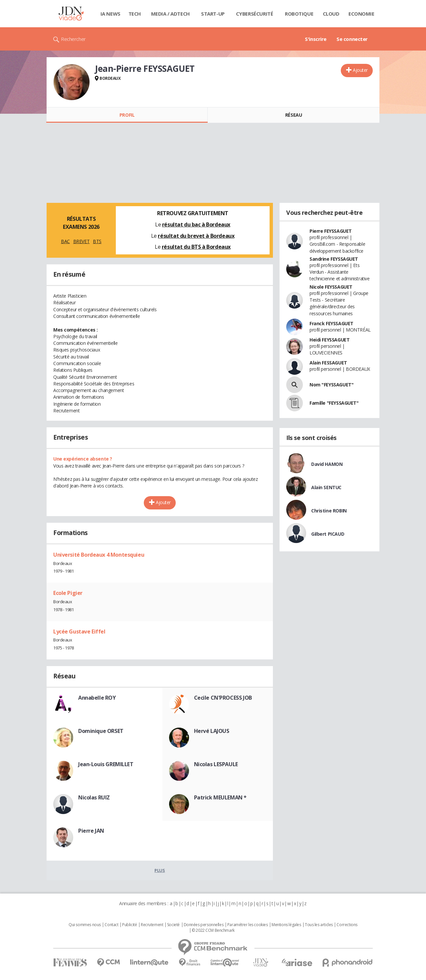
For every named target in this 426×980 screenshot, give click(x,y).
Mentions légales (286, 925)
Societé (173, 925)
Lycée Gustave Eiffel (79, 631)
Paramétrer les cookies (248, 925)
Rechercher (73, 39)
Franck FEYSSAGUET (331, 323)
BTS (97, 241)
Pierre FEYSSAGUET (331, 231)
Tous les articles (319, 925)
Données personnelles (204, 925)
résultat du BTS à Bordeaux (196, 247)
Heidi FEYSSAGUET (329, 340)
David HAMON (327, 464)
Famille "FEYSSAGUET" (334, 403)
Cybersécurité (255, 14)
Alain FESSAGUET (328, 363)
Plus (160, 870)
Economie (361, 14)
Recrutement (152, 925)
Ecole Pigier (68, 593)
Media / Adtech (170, 14)
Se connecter (352, 39)
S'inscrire (316, 39)
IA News (110, 14)
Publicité (129, 925)
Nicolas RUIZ (94, 797)
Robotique (299, 14)
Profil (127, 115)
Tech (135, 14)
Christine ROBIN (329, 511)
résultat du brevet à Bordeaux (196, 236)
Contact (111, 925)
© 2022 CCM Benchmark (213, 930)
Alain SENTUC (326, 487)
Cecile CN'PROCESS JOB (223, 698)
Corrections (347, 925)
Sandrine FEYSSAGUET (334, 259)
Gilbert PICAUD (328, 534)
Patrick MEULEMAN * (220, 797)
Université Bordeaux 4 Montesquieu (99, 555)
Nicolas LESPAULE (216, 764)
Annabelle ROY (97, 698)
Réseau (294, 115)
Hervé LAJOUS (212, 731)
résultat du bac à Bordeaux (196, 224)
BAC (65, 241)
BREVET (81, 241)
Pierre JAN (91, 831)
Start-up (213, 14)
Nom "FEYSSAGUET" (331, 385)
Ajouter (360, 70)
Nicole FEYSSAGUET (331, 287)
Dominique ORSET (101, 731)
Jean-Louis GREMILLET (106, 764)
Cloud (331, 14)
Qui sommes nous (85, 925)
